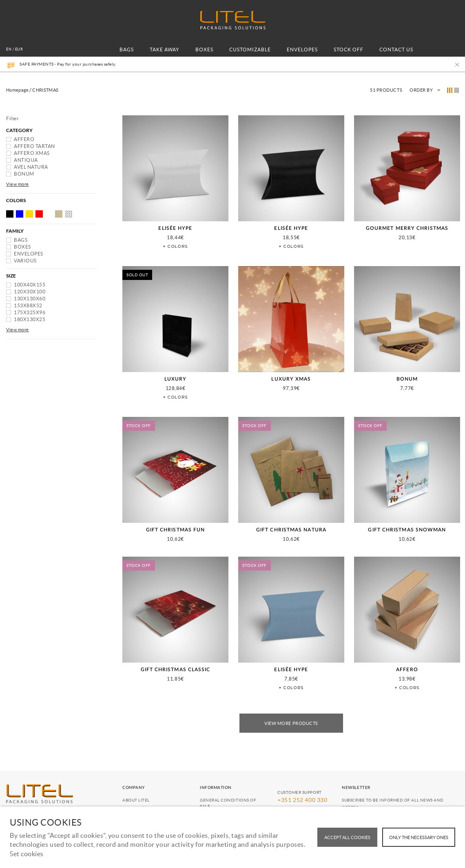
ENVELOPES (302, 50)
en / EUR (14, 49)
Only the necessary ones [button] (419, 837)
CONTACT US (396, 50)
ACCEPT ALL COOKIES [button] (347, 837)
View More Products (291, 723)
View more (18, 184)
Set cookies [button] (27, 854)
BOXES (204, 50)
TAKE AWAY (165, 50)
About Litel (136, 800)
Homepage (17, 90)
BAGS (127, 50)
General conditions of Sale (228, 803)
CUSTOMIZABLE (250, 50)
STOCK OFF (349, 50)
